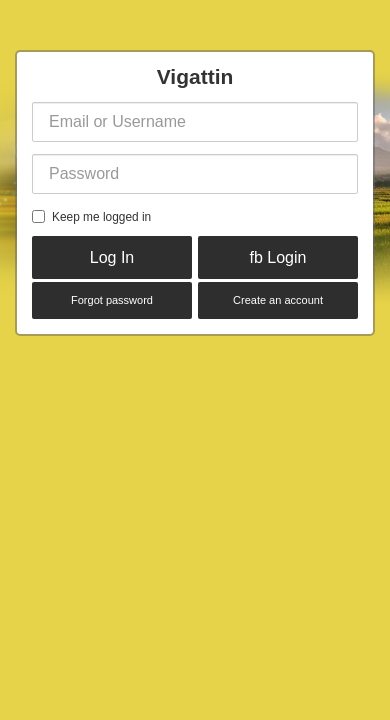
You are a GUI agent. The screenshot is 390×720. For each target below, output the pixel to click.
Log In (112, 257)
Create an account (278, 300)
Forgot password (112, 300)
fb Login (278, 257)
